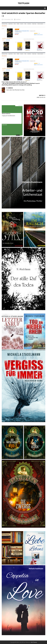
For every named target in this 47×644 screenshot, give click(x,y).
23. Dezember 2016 (8, 19)
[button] (45, 8)
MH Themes (34, 642)
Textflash (18, 19)
